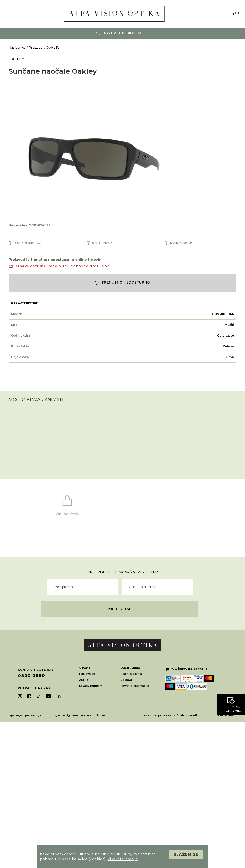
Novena (231, 716)
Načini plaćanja (131, 674)
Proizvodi (36, 48)
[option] (122, 82)
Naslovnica (17, 48)
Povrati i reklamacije (135, 686)
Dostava (126, 680)
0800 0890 (31, 676)
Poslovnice (87, 674)
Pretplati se (119, 609)
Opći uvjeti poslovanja (25, 716)
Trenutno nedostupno (122, 283)
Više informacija (123, 859)
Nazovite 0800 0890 (119, 33)
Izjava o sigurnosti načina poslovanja (81, 716)
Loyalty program (91, 686)
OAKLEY (53, 48)
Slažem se (186, 854)
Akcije (84, 680)
